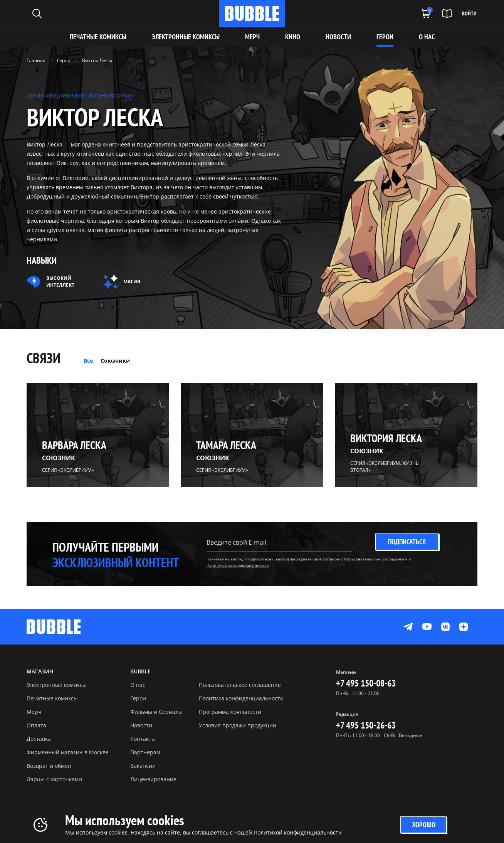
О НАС (427, 37)
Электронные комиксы (186, 37)
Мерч (34, 712)
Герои (138, 698)
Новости (141, 725)
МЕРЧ (252, 37)
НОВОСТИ (338, 37)
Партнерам (145, 752)
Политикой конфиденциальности (238, 565)
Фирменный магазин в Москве (68, 752)
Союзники (115, 361)
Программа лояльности (230, 712)
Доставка (39, 739)
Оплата (36, 725)
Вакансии (143, 766)
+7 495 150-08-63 (366, 683)
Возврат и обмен (49, 766)
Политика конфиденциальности (241, 698)
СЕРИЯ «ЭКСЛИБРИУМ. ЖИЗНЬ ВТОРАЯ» (80, 95)
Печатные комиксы (98, 37)
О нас (138, 685)
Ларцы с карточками (54, 779)
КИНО (293, 37)
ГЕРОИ (385, 37)
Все (88, 361)
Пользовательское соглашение (240, 685)
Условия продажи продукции (238, 725)
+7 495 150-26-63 (366, 725)
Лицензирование (153, 779)
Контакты (143, 739)
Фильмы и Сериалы (156, 712)
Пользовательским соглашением (376, 559)
